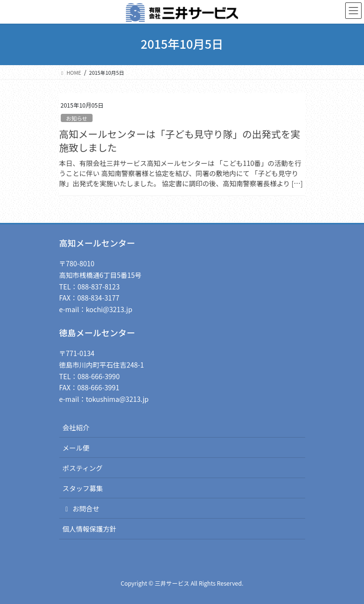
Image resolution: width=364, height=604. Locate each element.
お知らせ (77, 118)
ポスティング (83, 468)
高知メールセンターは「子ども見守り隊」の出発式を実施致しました (180, 141)
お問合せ (81, 508)
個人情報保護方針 (90, 529)
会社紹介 (76, 427)
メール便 (76, 448)
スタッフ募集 (83, 488)
